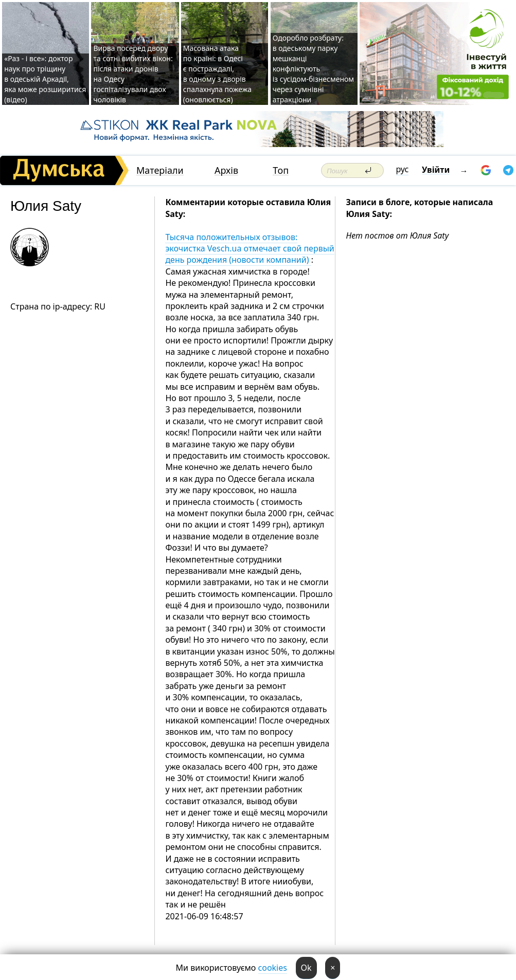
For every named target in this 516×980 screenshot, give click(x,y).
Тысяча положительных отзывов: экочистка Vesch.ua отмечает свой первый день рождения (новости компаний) (250, 249)
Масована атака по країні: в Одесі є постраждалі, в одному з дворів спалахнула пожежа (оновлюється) (217, 74)
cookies (273, 968)
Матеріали (160, 170)
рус (403, 169)
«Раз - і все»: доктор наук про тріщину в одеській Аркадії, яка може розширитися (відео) (45, 79)
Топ (281, 170)
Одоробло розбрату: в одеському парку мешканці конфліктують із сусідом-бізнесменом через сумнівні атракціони (313, 69)
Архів (226, 170)
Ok (306, 968)
